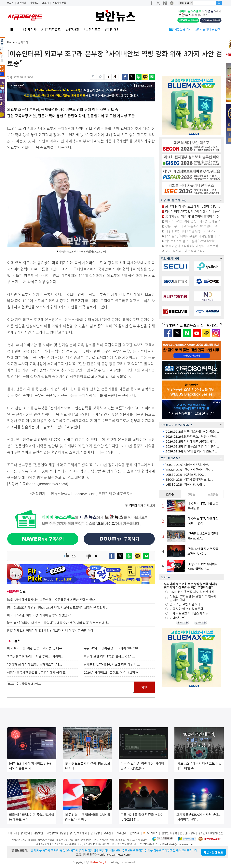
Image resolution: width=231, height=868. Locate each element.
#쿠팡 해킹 (112, 29)
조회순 (170, 494)
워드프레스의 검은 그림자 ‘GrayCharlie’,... (192, 241)
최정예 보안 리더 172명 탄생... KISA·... (109, 656)
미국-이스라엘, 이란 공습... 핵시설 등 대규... (36, 648)
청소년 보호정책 (78, 833)
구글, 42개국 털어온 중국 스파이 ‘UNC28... (112, 648)
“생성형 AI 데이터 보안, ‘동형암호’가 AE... (35, 664)
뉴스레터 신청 (59, 3)
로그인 (10, 3)
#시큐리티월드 (51, 29)
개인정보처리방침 (56, 833)
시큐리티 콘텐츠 (210, 29)
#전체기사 (30, 29)
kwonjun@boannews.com (113, 854)
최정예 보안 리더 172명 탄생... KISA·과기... (192, 231)
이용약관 (38, 833)
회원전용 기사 (183, 29)
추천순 (191, 494)
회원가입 (22, 3)
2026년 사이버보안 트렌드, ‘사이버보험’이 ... (113, 672)
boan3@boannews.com (47, 484)
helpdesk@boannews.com (179, 844)
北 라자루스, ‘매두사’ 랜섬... (191, 436)
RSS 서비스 (152, 833)
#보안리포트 (92, 29)
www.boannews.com (79, 494)
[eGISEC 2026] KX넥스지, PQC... (185, 475)
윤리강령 (95, 833)
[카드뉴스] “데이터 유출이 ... (192, 446)
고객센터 (108, 833)
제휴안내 (121, 833)
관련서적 (135, 833)
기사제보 (34, 3)
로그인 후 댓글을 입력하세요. (71, 687)
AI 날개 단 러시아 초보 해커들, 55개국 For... (193, 206)
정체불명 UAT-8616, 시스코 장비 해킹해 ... (112, 664)
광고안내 (25, 833)
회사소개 (12, 833)
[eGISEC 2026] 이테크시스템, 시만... (187, 465)
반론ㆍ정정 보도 (214, 852)
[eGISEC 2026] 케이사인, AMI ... (185, 484)
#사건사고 (72, 29)
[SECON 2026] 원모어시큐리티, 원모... (189, 470)
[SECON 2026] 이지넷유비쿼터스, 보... (189, 479)
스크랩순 (213, 494)
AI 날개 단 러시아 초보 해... (191, 451)
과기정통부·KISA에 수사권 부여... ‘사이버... (35, 656)
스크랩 (45, 3)
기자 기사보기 (140, 506)
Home (11, 42)
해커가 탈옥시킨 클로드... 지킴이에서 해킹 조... (38, 672)
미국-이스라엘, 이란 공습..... (192, 432)
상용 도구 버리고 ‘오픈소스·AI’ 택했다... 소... (193, 226)
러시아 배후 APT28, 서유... (191, 441)
